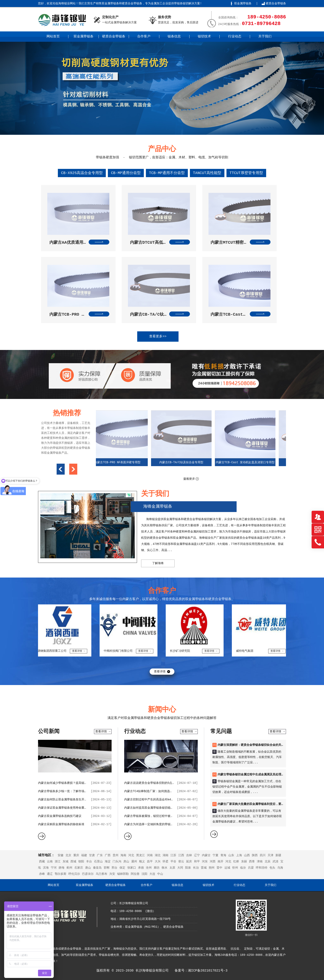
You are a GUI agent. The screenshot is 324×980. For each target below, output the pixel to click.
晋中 (219, 868)
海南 (123, 855)
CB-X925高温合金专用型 (82, 173)
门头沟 (117, 862)
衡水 (164, 868)
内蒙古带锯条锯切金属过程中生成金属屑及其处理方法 (252, 775)
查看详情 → (103, 732)
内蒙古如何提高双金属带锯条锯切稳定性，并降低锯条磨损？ (163, 808)
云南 (50, 862)
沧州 (149, 868)
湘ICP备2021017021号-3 (208, 971)
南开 (220, 862)
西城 (73, 862)
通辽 (50, 874)
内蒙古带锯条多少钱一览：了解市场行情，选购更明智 (73, 791)
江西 (181, 855)
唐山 (88, 868)
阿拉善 (135, 874)
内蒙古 (206, 855)
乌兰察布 (101, 874)
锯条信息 (174, 37)
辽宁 (197, 855)
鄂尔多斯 (61, 874)
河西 (213, 862)
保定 (122, 868)
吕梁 (251, 868)
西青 (252, 862)
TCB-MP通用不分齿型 (167, 173)
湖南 (166, 855)
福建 (84, 855)
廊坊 (157, 868)
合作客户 (144, 37)
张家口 (132, 868)
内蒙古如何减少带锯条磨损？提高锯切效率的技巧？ (71, 783)
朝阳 (81, 862)
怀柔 (166, 862)
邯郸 (107, 868)
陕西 (255, 855)
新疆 (278, 855)
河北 (131, 855)
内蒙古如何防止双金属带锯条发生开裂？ (64, 800)
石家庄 (79, 868)
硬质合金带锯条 (276, 4)
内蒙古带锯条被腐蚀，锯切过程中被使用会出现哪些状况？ (162, 816)
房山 (126, 862)
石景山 (98, 862)
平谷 (173, 862)
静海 (62, 868)
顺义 (142, 862)
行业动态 (235, 37)
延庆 (189, 862)
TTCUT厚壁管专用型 (246, 173)
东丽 (244, 862)
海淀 (108, 862)
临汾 (243, 868)
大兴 (158, 862)
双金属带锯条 (243, 4)
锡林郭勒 (123, 874)
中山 (160, 874)
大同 (180, 868)
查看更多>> (158, 337)
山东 (231, 855)
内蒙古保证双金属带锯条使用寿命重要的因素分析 (70, 808)
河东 (205, 862)
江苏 (173, 855)
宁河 (54, 868)
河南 (150, 855)
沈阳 (144, 874)
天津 (270, 855)
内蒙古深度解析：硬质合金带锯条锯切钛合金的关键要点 (254, 745)
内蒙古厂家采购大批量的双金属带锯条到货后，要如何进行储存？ (260, 804)
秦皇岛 (97, 868)
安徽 (61, 855)
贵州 (116, 855)
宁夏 (216, 855)
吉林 (189, 855)
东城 (66, 862)
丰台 (89, 862)
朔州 (212, 868)
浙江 (58, 862)
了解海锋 (158, 563)
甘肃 (92, 855)
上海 (239, 855)
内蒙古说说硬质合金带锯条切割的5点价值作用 (154, 783)
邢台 (114, 868)
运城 (227, 868)
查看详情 (160, 672)
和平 (197, 862)
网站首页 (53, 37)
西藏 (42, 862)
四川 (263, 855)
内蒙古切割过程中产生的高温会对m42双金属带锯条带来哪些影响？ (167, 800)
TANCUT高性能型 (207, 173)
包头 (272, 868)
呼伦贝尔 (74, 874)
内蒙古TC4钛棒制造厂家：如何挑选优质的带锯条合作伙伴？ (163, 791)
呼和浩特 (262, 868)
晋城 (204, 868)
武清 (275, 862)
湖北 (158, 855)
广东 (100, 855)
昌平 (150, 862)
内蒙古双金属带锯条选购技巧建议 (60, 816)
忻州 (235, 868)
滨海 (46, 868)
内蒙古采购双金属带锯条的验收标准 (61, 824)
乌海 (280, 868)
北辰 (268, 862)
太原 (172, 868)
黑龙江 (141, 855)
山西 (247, 855)
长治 (196, 868)
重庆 (76, 855)
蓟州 (69, 868)
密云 (181, 862)
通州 (134, 862)
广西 (108, 855)
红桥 (236, 862)
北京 (68, 855)
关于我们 (265, 37)
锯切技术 (204, 37)
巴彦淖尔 (88, 874)
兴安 (112, 874)
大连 (152, 874)
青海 (223, 855)
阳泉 (188, 868)
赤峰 (42, 874)
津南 (260, 862)
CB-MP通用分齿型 (126, 173)
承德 (141, 868)
